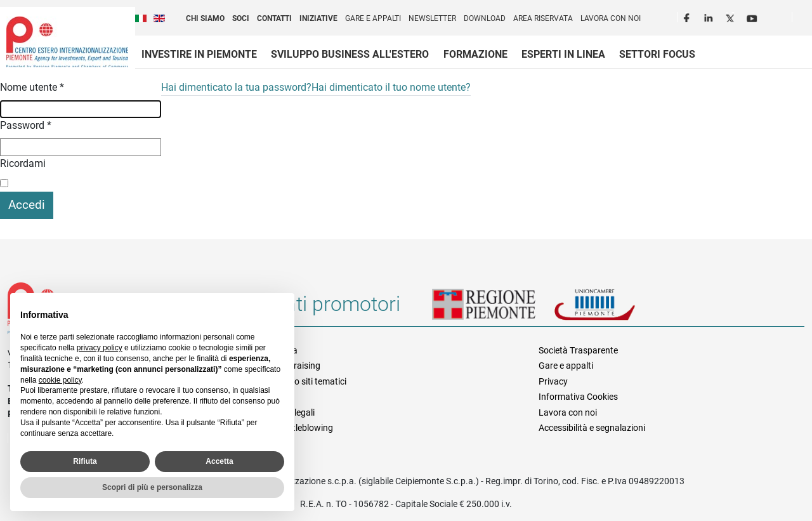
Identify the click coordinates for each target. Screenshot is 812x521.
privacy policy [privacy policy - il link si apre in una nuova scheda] (100, 348)
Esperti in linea (563, 54)
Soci (241, 18)
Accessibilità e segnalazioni (592, 428)
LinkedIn (710, 16)
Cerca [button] (807, 20)
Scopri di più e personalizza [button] (152, 487)
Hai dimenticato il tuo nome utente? (391, 87)
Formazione (475, 54)
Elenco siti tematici (310, 381)
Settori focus (657, 54)
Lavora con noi (611, 18)
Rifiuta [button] (85, 461)
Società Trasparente (578, 350)
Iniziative (318, 18)
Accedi (27, 205)
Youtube (753, 16)
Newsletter (432, 18)
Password (26, 125)
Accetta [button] (219, 461)
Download (485, 18)
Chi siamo (205, 18)
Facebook (688, 16)
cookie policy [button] (60, 380)
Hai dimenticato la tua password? (236, 87)
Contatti (274, 18)
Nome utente (32, 87)
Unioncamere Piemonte (612, 309)
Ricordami (23, 163)
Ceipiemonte (67, 42)
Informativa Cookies (578, 397)
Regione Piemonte (493, 309)
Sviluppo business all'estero (350, 54)
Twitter (731, 16)
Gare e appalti (373, 18)
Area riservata (543, 18)
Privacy (553, 381)
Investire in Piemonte (199, 54)
